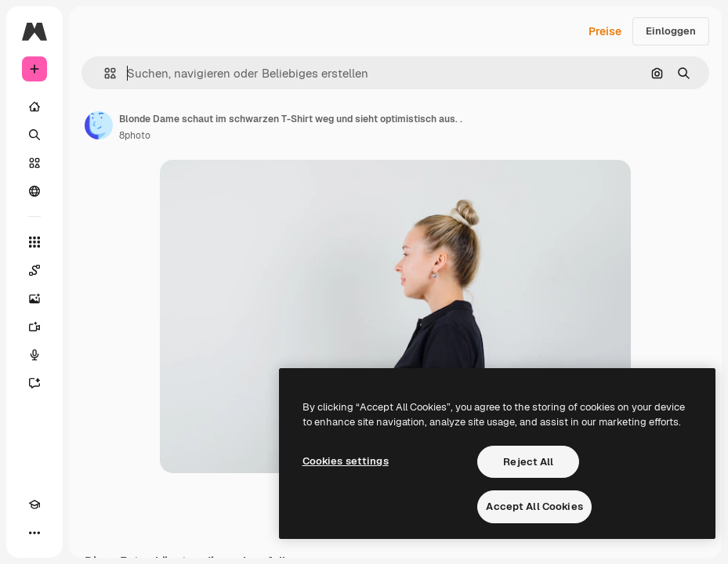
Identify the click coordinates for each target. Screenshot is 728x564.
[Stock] (34, 163)
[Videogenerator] (34, 327)
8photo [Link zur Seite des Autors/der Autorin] (135, 136)
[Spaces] (34, 270)
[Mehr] (34, 533)
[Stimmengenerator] (34, 355)
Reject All (528, 462)
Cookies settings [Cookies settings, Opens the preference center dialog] (346, 461)
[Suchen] (34, 135)
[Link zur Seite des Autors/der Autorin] (99, 125)
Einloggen (671, 31)
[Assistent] (34, 383)
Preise (605, 31)
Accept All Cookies (534, 506)
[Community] (34, 191)
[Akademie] (34, 504)
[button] (104, 73)
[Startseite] (34, 107)
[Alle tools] (34, 242)
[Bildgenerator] (34, 298)
